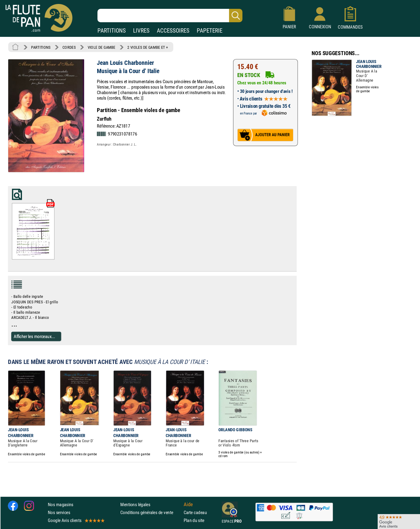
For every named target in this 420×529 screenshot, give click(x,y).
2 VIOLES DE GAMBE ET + (148, 47)
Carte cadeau (195, 512)
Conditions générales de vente (151, 512)
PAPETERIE (210, 31)
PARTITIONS (112, 31)
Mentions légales (135, 504)
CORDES (69, 47)
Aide (188, 504)
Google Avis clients (76, 520)
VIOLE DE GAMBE (102, 47)
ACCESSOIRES (173, 31)
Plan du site (194, 520)
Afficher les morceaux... (34, 336)
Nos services (59, 512)
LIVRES (141, 31)
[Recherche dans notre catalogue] (170, 16)
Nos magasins (61, 504)
